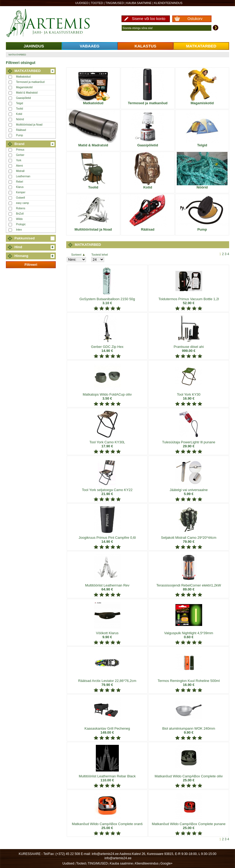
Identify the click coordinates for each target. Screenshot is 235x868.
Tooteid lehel (100, 255)
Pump (19, 135)
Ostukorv (195, 19)
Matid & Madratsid (27, 93)
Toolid (19, 109)
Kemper (21, 192)
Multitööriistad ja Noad (29, 125)
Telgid (19, 103)
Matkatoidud (23, 77)
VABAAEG (90, 46)
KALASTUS (146, 46)
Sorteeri (78, 255)
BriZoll (20, 214)
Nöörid (20, 119)
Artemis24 (54, 23)
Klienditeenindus (168, 3)
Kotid (19, 114)
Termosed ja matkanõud (30, 82)
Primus (20, 150)
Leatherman (23, 176)
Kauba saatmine (139, 3)
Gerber (20, 155)
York (19, 160)
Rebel (19, 182)
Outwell (20, 198)
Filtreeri (31, 265)
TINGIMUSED (115, 3)
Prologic (21, 224)
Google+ (167, 863)
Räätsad (21, 130)
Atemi (19, 166)
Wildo (19, 219)
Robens (21, 208)
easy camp (22, 203)
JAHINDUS (34, 46)
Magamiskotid (24, 87)
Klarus (20, 187)
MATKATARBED (201, 46)
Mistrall (20, 171)
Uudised (82, 3)
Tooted (97, 3)
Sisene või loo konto (149, 19)
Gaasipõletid (23, 98)
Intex (19, 230)
